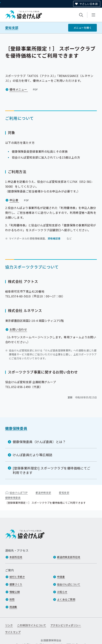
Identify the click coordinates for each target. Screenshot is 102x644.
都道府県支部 (43, 493)
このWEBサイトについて (32, 625)
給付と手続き (17, 577)
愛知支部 (12, 28)
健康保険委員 (16, 428)
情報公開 (15, 592)
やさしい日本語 (88, 4)
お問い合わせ (18, 329)
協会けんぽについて (69, 584)
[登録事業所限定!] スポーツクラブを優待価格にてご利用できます (52, 470)
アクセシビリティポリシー (66, 625)
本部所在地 (16, 557)
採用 (12, 599)
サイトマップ (13, 632)
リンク (9, 625)
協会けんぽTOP (19, 493)
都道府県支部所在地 (69, 557)
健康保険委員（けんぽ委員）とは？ (39, 442)
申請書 (61, 577)
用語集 (13, 607)
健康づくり (16, 584)
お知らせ (62, 592)
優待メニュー (24, 89)
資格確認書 (54, 238)
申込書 (20, 200)
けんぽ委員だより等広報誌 (33, 455)
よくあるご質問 (66, 599)
